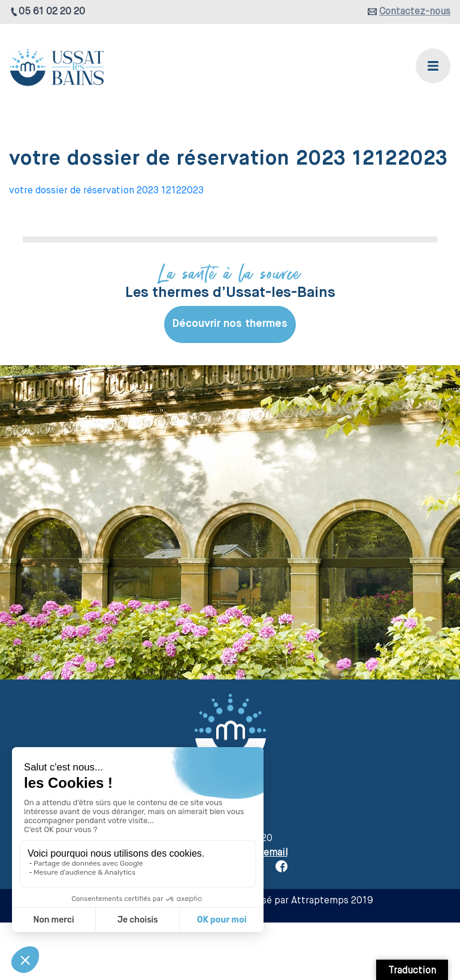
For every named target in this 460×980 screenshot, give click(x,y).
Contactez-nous (415, 12)
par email (267, 853)
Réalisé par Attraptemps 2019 (306, 901)
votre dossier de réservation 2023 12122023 (106, 191)
